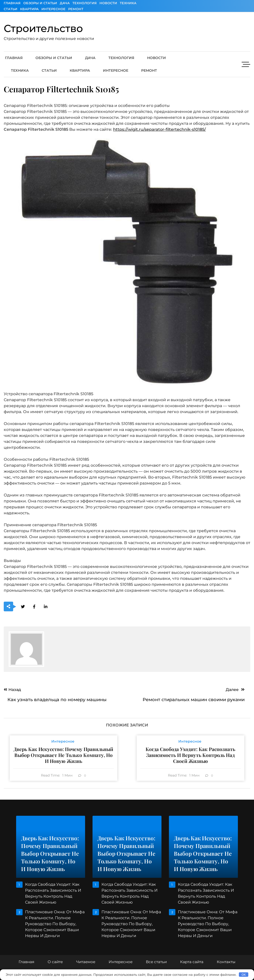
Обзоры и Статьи (40, 3)
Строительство (43, 28)
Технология (85, 3)
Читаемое (86, 962)
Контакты (226, 962)
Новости (108, 3)
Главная (12, 3)
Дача (65, 3)
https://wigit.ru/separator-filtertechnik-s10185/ (159, 129)
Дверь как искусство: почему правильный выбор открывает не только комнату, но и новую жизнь (63, 755)
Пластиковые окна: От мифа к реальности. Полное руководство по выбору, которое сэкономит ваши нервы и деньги (55, 924)
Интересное (53, 9)
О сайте (55, 962)
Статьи (11, 9)
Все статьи (156, 962)
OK (244, 975)
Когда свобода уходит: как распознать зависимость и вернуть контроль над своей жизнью (190, 755)
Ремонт (76, 9)
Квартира (29, 9)
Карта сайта (192, 962)
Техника (128, 3)
